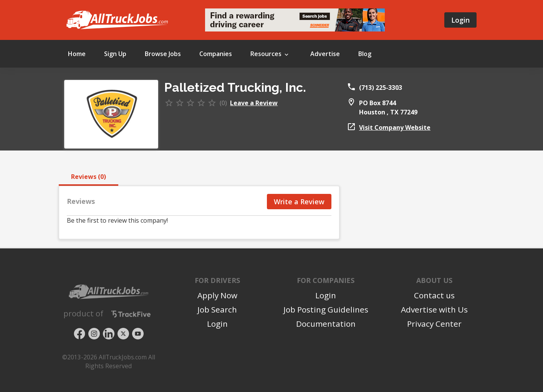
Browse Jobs (163, 54)
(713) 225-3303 (381, 88)
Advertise (325, 54)
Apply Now (217, 295)
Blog (365, 54)
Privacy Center (434, 324)
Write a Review (299, 202)
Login (460, 20)
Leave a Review (254, 103)
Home (77, 54)
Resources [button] (270, 54)
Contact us (434, 295)
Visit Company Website (395, 127)
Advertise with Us (434, 309)
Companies (216, 54)
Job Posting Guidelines (326, 309)
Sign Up (115, 54)
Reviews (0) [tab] (89, 177)
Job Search (217, 309)
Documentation (326, 324)
